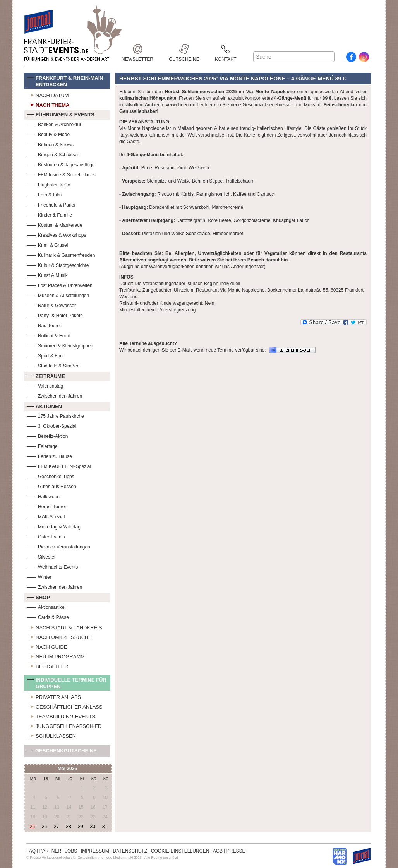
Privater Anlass (54, 696)
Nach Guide (47, 646)
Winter (39, 576)
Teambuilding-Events (61, 716)
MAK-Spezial (46, 516)
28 (68, 827)
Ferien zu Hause (50, 455)
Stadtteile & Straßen (53, 365)
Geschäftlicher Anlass (65, 706)
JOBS (71, 851)
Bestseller (48, 665)
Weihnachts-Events (52, 566)
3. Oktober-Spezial (52, 425)
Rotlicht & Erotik (49, 335)
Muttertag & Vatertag (54, 526)
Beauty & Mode (48, 134)
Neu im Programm (56, 656)
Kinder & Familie (50, 214)
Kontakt (226, 49)
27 (56, 827)
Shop (39, 596)
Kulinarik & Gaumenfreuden (61, 254)
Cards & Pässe (48, 616)
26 (44, 827)
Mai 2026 (67, 769)
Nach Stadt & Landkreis (64, 627)
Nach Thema (48, 104)
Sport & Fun (45, 355)
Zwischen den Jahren (55, 395)
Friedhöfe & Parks (51, 204)
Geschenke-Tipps (51, 476)
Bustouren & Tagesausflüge (61, 164)
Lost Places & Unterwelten (60, 284)
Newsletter (137, 49)
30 (92, 827)
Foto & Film (44, 194)
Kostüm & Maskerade (55, 224)
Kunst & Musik (47, 274)
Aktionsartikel (46, 606)
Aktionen (45, 405)
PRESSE (236, 851)
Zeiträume (46, 375)
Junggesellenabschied (64, 725)
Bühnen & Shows (50, 144)
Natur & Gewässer (51, 305)
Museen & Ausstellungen (58, 295)
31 (105, 827)
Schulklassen (51, 735)
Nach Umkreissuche (59, 636)
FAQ (31, 851)
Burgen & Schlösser (53, 154)
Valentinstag (45, 385)
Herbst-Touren (47, 506)
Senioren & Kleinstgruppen (60, 345)
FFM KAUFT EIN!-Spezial (59, 466)
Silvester (41, 556)
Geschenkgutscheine (62, 752)
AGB (218, 851)
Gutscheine (184, 49)
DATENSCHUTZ (130, 851)
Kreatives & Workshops (57, 234)
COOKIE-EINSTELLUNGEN (180, 851)
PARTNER (50, 851)
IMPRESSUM (95, 851)
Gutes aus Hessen (52, 486)
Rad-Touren (45, 325)
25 (32, 827)
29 (80, 827)
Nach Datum (48, 94)
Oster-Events (46, 536)
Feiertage (42, 445)
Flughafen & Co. (49, 184)
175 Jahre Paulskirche (56, 415)
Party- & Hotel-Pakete (55, 315)
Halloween (43, 496)
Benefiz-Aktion (47, 435)
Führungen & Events (61, 114)
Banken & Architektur (54, 124)
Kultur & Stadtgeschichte (58, 264)
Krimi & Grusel (47, 244)
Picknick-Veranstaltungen (59, 546)
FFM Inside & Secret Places (61, 174)
